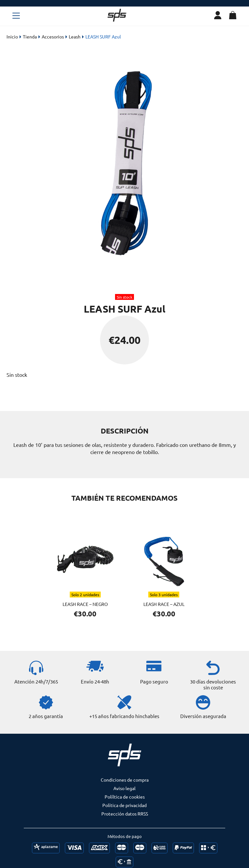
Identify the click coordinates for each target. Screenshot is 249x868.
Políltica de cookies (125, 797)
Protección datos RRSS (125, 814)
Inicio (12, 37)
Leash (75, 37)
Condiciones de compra (125, 780)
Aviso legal (124, 788)
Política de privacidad (124, 805)
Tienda (30, 37)
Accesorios (53, 37)
